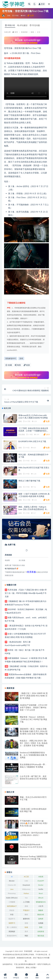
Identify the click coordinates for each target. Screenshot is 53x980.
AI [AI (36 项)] (12, 877)
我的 (37, 976)
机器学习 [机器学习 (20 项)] (12, 919)
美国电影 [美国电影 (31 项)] (12, 931)
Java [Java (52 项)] (12, 889)
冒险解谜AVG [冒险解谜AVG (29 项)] (41, 902)
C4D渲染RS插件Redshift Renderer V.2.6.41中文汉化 (31, 846)
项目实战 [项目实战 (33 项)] (41, 936)
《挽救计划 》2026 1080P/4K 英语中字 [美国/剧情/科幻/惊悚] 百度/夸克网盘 (34, 696)
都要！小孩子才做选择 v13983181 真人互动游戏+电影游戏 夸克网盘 (34, 495)
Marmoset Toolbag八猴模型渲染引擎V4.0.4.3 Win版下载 (33, 858)
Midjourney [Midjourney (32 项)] (26, 889)
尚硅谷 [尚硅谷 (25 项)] (12, 910)
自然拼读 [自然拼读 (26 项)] (41, 931)
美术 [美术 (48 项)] (26, 931)
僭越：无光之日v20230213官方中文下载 (33, 798)
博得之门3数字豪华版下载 (29, 481)
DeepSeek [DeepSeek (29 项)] (26, 885)
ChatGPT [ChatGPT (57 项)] (41, 881)
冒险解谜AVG (11, 358)
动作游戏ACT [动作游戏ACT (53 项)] (12, 906)
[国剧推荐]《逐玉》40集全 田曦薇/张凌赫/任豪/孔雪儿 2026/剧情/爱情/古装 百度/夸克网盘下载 (34, 731)
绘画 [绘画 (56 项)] (26, 927)
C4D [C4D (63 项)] (26, 881)
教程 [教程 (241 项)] (26, 915)
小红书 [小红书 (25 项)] (41, 906)
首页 (16, 32)
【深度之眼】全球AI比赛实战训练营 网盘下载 (33, 810)
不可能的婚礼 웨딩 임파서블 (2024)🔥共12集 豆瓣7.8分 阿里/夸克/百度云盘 (34, 823)
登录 (42, 4)
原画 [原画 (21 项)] (26, 906)
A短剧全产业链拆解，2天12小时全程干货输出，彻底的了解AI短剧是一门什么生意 (34, 707)
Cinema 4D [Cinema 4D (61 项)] (12, 885)
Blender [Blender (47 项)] (12, 881)
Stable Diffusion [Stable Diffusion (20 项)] (12, 898)
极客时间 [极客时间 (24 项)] (26, 919)
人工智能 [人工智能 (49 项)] (26, 902)
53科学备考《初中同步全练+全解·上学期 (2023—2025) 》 (34, 834)
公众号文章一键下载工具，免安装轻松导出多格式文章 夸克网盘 (33, 777)
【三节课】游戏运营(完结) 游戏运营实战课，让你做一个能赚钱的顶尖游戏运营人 (33, 431)
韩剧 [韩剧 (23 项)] (26, 936)
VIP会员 (16, 976)
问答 (27, 976)
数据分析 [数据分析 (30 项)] (41, 915)
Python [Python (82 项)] (26, 893)
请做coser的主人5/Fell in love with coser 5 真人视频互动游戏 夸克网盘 (33, 416)
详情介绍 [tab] (10, 25)
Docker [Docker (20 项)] (41, 885)
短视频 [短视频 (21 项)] (41, 923)
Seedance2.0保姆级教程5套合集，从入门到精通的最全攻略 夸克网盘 (33, 755)
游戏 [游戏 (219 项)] (26, 923)
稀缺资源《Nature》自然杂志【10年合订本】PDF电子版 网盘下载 (33, 719)
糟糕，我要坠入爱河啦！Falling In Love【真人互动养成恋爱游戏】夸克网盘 (33, 509)
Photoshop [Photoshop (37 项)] (12, 893)
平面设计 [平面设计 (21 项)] (26, 910)
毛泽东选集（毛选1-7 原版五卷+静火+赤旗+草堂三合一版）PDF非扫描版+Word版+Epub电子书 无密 (26, 593)
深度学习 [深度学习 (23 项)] (12, 923)
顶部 (48, 976)
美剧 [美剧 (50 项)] (41, 927)
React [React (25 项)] (41, 893)
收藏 (9, 365)
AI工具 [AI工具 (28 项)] (26, 877)
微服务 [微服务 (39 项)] (41, 910)
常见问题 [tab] (35, 25)
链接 (27, 365)
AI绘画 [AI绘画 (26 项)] (41, 877)
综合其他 (22, 434)
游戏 (9, 16)
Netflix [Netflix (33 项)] (41, 889)
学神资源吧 (28, 951)
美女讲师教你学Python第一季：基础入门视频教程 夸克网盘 (33, 766)
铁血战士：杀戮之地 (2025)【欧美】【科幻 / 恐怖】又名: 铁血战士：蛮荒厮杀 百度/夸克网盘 (34, 743)
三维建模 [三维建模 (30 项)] (12, 902)
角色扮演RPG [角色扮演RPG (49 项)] (12, 936)
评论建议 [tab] (22, 25)
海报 (18, 365)
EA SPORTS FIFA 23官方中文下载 (32, 441)
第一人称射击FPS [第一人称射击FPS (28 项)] (12, 928)
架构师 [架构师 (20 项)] (41, 919)
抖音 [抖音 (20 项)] (12, 915)
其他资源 (24, 32)
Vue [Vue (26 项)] (26, 898)
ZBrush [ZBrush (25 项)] (41, 898)
